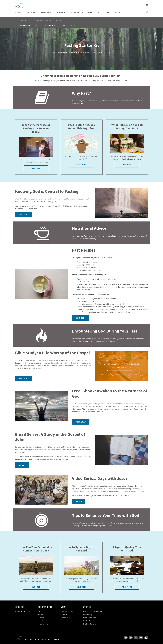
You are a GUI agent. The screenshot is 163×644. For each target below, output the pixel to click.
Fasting (58, 20)
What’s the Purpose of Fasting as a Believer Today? (36, 128)
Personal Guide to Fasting (26, 26)
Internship (41, 621)
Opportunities (77, 12)
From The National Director (93, 611)
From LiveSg (87, 615)
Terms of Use (65, 621)
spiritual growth (43, 20)
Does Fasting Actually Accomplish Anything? (81, 127)
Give (109, 12)
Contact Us (64, 615)
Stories (90, 12)
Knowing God (30, 12)
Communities (61, 12)
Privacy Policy (65, 618)
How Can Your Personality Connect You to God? (36, 549)
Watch (79, 501)
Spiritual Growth (89, 621)
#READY (18, 12)
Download (81, 422)
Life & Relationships (90, 624)
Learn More (36, 587)
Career (40, 611)
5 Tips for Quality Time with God (127, 549)
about (117, 12)
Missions (41, 618)
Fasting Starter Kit (67, 26)
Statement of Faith (67, 611)
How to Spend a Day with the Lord (81, 549)
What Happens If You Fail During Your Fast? (127, 127)
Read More (36, 168)
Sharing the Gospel (90, 618)
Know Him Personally (22, 611)
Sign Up (22, 465)
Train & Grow (46, 12)
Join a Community (44, 624)
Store (100, 12)
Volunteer (41, 615)
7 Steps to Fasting (48, 26)
